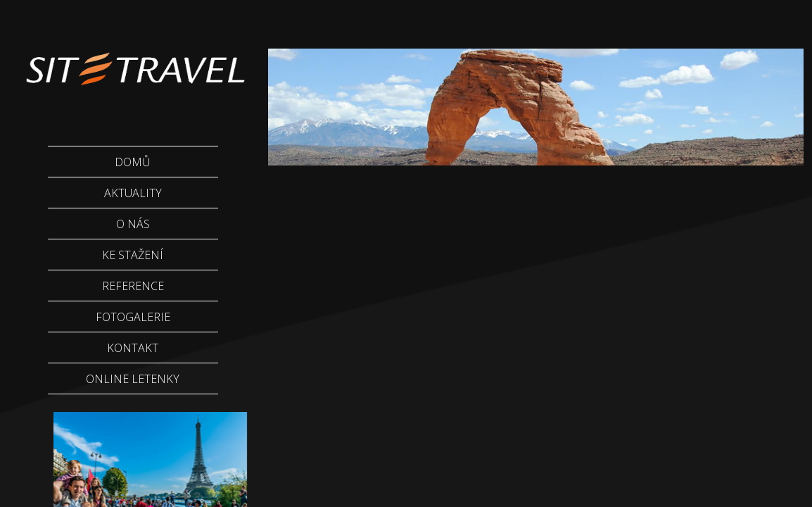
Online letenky (133, 379)
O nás (133, 224)
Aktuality (133, 193)
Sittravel (134, 60)
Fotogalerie (133, 317)
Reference (133, 286)
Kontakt (133, 348)
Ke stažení (133, 255)
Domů (133, 162)
